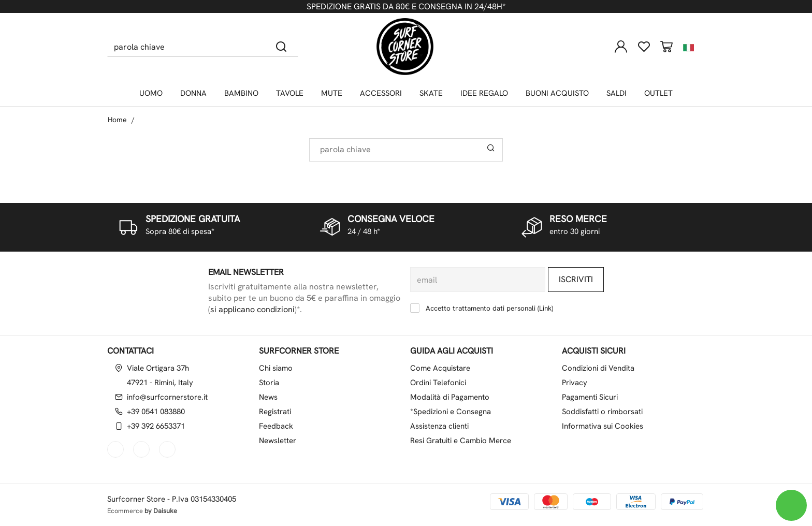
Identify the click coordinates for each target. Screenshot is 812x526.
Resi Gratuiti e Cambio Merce (461, 441)
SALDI (617, 93)
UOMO (151, 93)
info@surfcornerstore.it (167, 397)
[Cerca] (281, 47)
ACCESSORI (381, 93)
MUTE (332, 93)
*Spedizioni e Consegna (451, 412)
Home (117, 120)
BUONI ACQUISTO (557, 93)
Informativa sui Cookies (603, 426)
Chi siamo (276, 368)
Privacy (575, 383)
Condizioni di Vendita (598, 368)
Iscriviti (576, 279)
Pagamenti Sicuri (590, 397)
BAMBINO (241, 93)
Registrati (275, 412)
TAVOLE (290, 93)
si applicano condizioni (252, 309)
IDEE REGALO (484, 93)
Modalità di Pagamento (450, 397)
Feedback (276, 426)
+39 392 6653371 (156, 426)
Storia (269, 383)
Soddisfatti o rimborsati (602, 412)
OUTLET (658, 93)
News (268, 397)
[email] (478, 280)
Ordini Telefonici (438, 383)
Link (545, 308)
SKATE (431, 93)
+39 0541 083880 (156, 412)
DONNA (193, 93)
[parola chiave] (186, 47)
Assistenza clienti (439, 426)
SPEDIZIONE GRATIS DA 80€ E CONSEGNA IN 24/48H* (406, 6)
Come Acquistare (440, 368)
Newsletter (278, 441)
